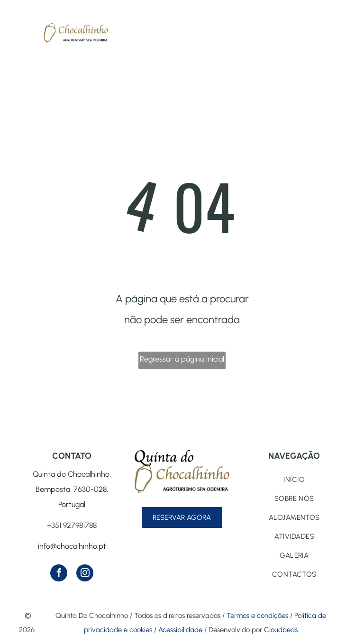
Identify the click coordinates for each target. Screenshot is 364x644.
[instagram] (85, 574)
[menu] (21, 28)
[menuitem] (294, 480)
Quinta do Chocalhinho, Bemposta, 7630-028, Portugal (72, 489)
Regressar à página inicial (182, 359)
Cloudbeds (281, 630)
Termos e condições (257, 616)
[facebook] (59, 574)
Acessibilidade (180, 630)
